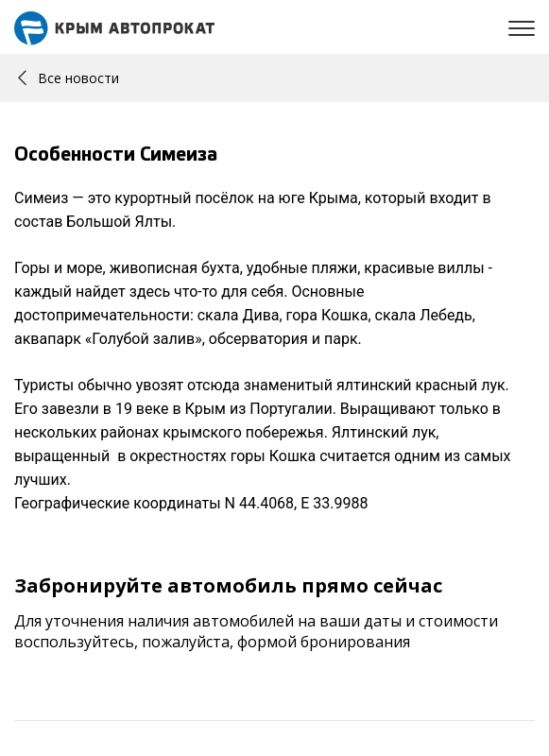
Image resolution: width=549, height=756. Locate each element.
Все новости (69, 78)
